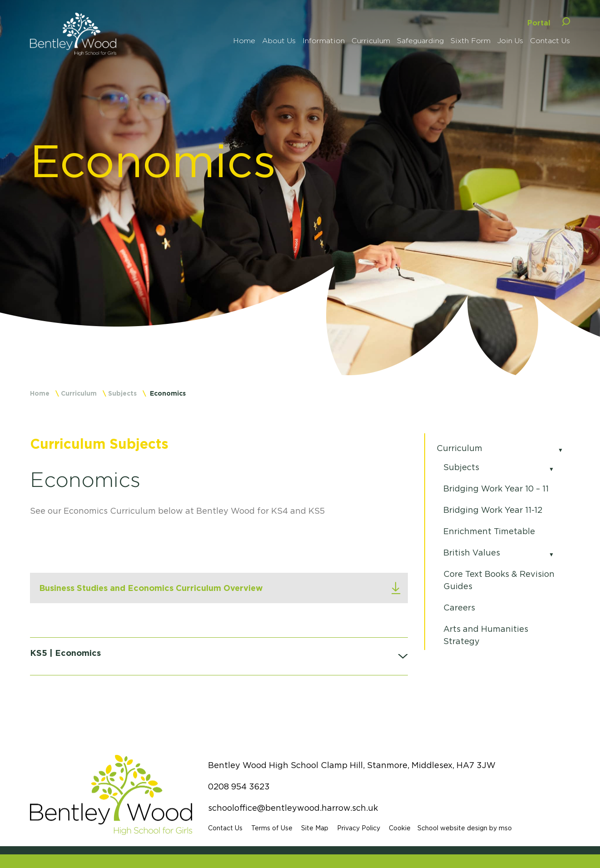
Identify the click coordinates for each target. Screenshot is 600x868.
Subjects (122, 393)
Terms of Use (272, 828)
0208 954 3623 (239, 787)
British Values (472, 553)
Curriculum (79, 393)
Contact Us (225, 828)
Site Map (315, 828)
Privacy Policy (359, 828)
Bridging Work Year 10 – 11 (496, 489)
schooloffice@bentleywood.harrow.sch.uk (293, 808)
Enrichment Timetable (489, 531)
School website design (452, 828)
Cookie (400, 828)
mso (505, 828)
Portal (539, 23)
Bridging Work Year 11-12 (493, 510)
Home (40, 393)
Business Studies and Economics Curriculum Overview (151, 588)
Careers (459, 608)
